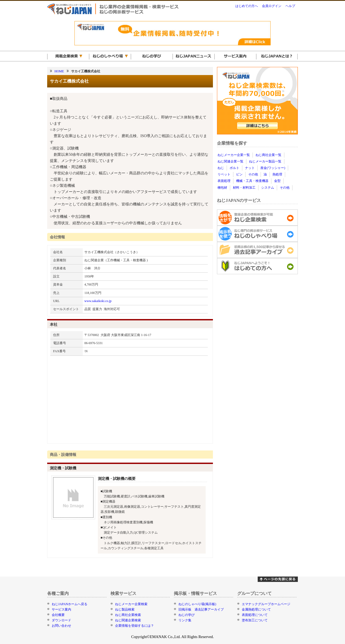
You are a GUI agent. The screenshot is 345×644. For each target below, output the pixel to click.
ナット (250, 168)
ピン (239, 174)
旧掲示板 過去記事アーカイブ (201, 609)
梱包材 (222, 188)
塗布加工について (255, 620)
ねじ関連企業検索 (128, 620)
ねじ (221, 168)
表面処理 (224, 181)
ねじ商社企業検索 (128, 615)
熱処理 (277, 174)
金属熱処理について (256, 609)
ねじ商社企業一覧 (268, 155)
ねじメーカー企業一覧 (234, 155)
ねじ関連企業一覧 (230, 161)
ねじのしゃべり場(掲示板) (197, 604)
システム (268, 188)
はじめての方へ (247, 6)
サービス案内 (61, 609)
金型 (277, 181)
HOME (59, 71)
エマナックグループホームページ (266, 604)
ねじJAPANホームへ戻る (70, 604)
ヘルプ (290, 6)
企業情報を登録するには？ (134, 626)
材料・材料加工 (244, 188)
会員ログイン (272, 6)
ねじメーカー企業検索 (131, 604)
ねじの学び (187, 615)
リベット (224, 174)
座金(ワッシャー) (273, 168)
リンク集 (185, 620)
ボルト (234, 168)
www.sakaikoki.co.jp (98, 301)
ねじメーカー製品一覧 (265, 161)
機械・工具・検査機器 (252, 181)
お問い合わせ (61, 626)
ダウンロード (61, 620)
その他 (253, 174)
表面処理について (255, 615)
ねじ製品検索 (125, 609)
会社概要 (58, 615)
